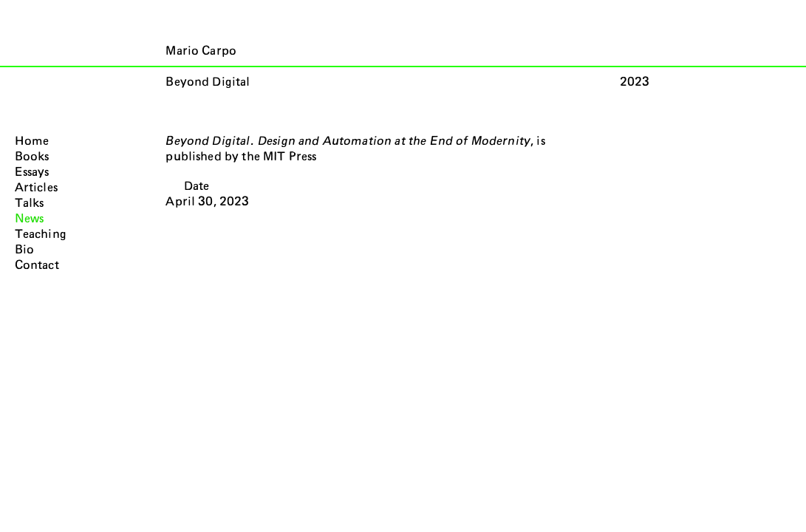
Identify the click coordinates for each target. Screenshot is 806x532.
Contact (37, 265)
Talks (30, 203)
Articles (36, 188)
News (30, 219)
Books (32, 157)
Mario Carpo (201, 51)
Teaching (41, 234)
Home (32, 141)
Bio (24, 250)
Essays (32, 172)
